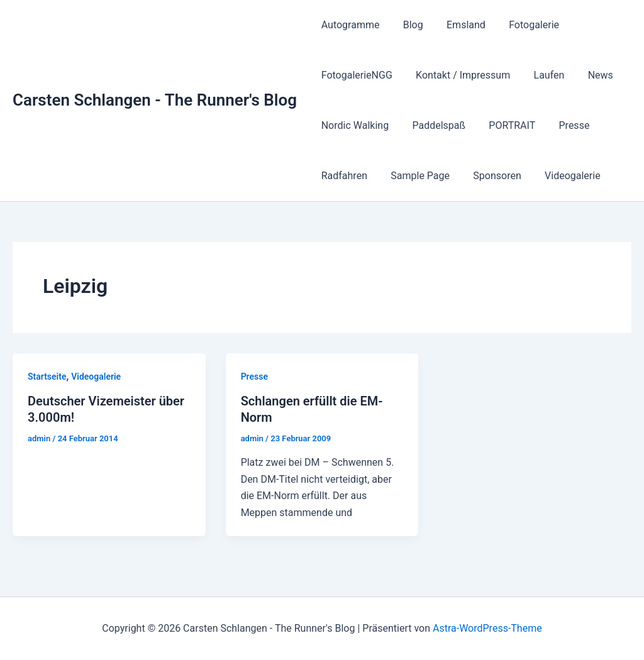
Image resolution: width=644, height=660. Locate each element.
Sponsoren (489, 176)
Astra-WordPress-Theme (487, 628)
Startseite (47, 377)
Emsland (458, 25)
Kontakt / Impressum (458, 75)
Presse (563, 125)
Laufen (541, 75)
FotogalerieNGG (355, 75)
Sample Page (415, 176)
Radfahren (342, 176)
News (589, 75)
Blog (408, 25)
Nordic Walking (353, 125)
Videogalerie (561, 176)
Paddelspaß (434, 125)
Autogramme (349, 25)
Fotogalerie (523, 25)
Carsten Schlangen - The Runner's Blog (155, 100)
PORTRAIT (504, 125)
